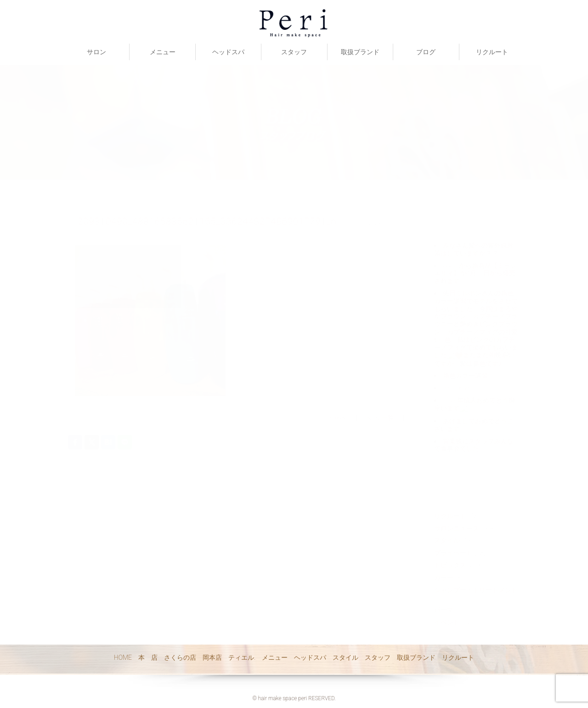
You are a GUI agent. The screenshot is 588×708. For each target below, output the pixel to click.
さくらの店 (180, 657)
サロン (96, 52)
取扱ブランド (360, 52)
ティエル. (242, 657)
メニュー (163, 52)
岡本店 (212, 657)
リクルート (492, 52)
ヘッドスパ (228, 52)
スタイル (345, 657)
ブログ (426, 52)
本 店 (148, 657)
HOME (123, 657)
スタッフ (294, 52)
